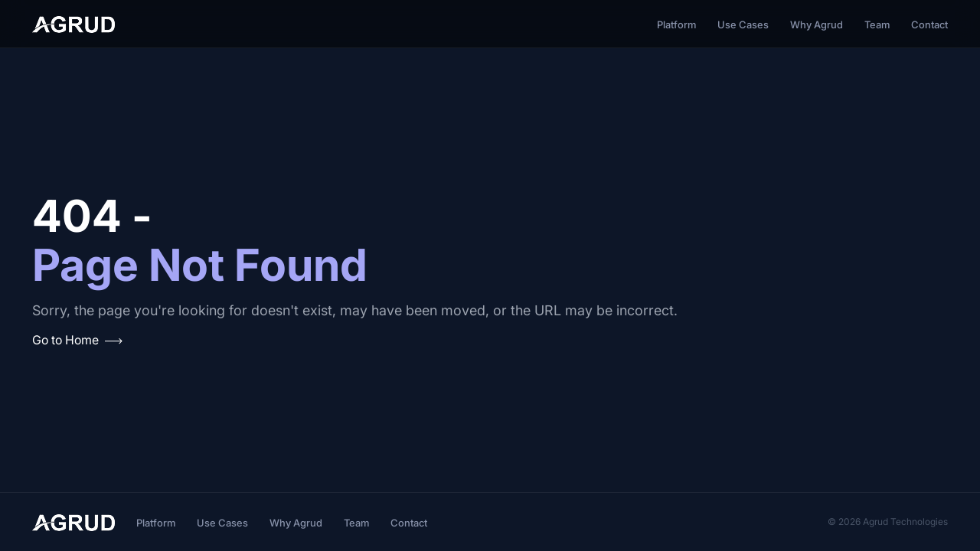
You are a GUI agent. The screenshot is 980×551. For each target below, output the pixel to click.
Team (877, 24)
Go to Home (77, 340)
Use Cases (743, 24)
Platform (676, 24)
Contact (929, 24)
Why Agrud (817, 24)
